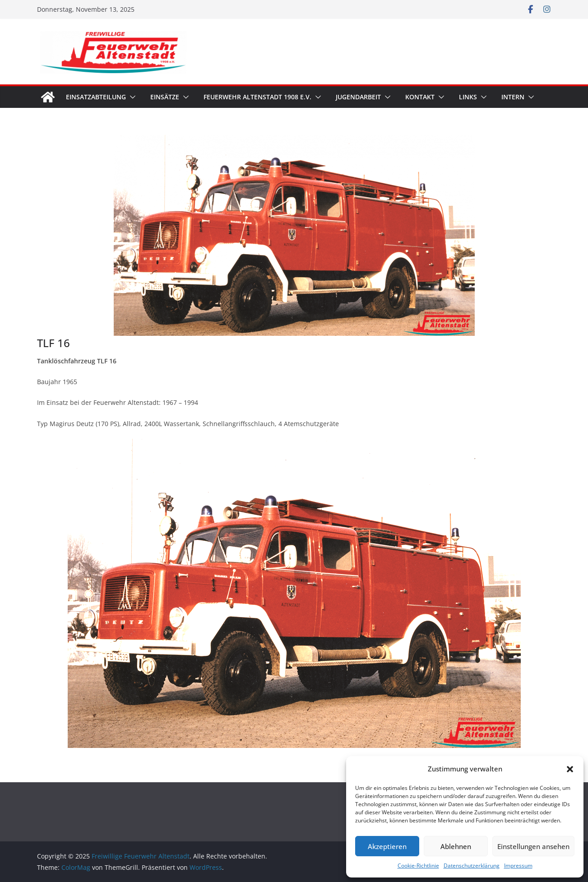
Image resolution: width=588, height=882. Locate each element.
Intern (513, 97)
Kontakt (420, 97)
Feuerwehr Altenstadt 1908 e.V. (257, 97)
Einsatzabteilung (96, 97)
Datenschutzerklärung (472, 866)
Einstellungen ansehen (533, 846)
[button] (570, 769)
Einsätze (165, 97)
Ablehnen (456, 846)
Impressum (518, 866)
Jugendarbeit (358, 97)
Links (468, 97)
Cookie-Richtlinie (418, 866)
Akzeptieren (387, 846)
